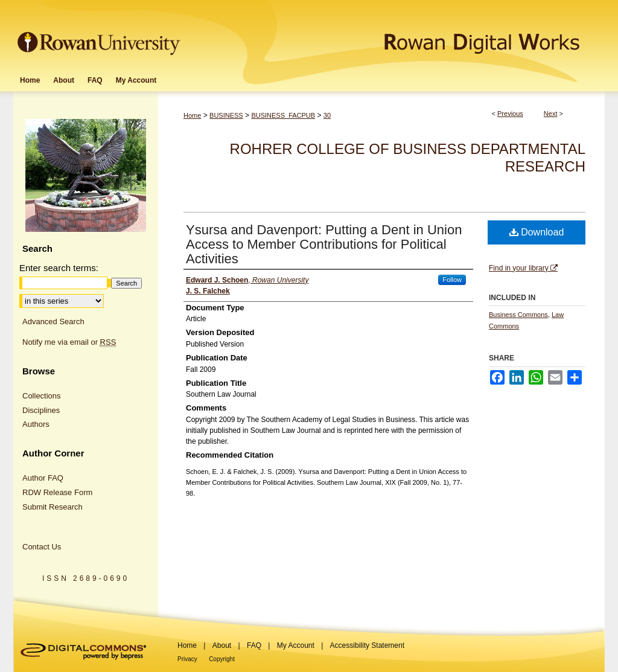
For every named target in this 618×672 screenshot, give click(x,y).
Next (551, 114)
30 (327, 115)
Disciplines (41, 410)
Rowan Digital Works (394, 34)
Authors (36, 424)
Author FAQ (43, 478)
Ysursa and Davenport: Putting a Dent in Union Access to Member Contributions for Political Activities (324, 244)
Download (537, 232)
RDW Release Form (57, 492)
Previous (510, 114)
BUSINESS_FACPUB (283, 115)
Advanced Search (53, 322)
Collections (42, 396)
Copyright (222, 659)
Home (192, 115)
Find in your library (523, 268)
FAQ (254, 645)
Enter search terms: (59, 268)
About (222, 645)
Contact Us (42, 547)
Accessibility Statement (367, 645)
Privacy (187, 659)
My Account (296, 645)
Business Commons (518, 315)
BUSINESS (226, 115)
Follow (452, 280)
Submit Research (53, 507)
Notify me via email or (69, 342)
